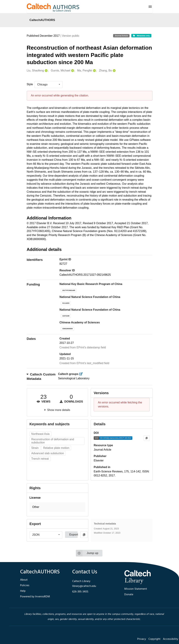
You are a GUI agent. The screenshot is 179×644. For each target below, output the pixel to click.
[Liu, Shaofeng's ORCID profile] (46, 71)
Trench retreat (40, 459)
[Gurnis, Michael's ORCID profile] (72, 71)
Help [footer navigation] (23, 591)
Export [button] (73, 535)
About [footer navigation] (24, 580)
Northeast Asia (40, 434)
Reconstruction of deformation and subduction (53, 441)
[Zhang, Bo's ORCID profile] (114, 71)
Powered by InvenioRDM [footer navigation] (35, 597)
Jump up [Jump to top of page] (87, 553)
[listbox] (49, 85)
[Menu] (150, 7)
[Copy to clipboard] (147, 438)
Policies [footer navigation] (25, 585)
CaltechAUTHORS (42, 20)
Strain (35, 448)
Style (30, 84)
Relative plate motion (56, 448)
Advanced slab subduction (48, 453)
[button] (58, 507)
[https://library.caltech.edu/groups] (82, 374)
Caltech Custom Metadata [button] (41, 377)
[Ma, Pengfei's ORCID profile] (94, 71)
